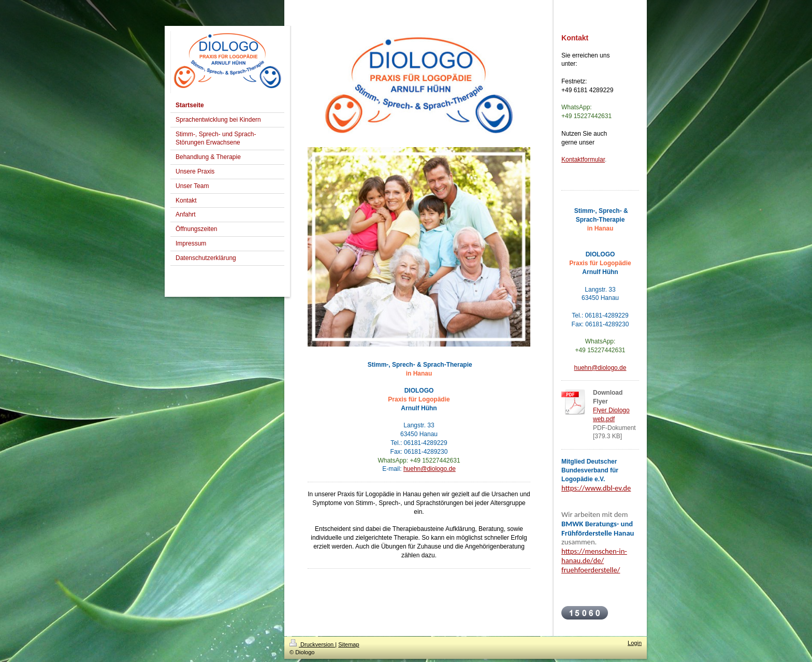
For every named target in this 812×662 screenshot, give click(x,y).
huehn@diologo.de (430, 469)
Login (635, 643)
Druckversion (312, 644)
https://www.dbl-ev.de (596, 488)
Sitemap (349, 644)
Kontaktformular (583, 160)
